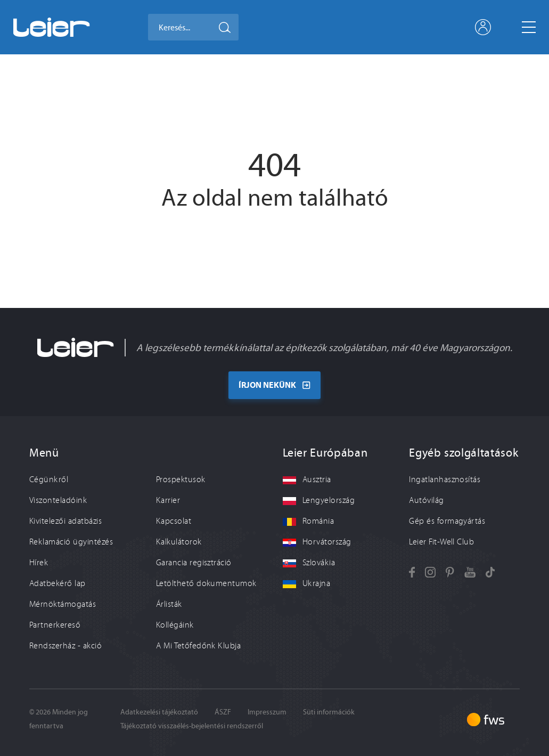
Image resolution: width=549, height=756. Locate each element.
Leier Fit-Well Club (441, 541)
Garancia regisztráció (194, 562)
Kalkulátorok (179, 541)
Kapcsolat (174, 521)
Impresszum (267, 712)
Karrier (168, 500)
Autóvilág (426, 500)
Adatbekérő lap (58, 583)
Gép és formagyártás (447, 521)
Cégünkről (49, 479)
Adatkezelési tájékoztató (159, 712)
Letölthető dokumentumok (206, 583)
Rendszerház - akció (65, 645)
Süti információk (329, 712)
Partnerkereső (55, 624)
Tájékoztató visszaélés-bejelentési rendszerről (192, 725)
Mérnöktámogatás (63, 604)
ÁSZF (223, 712)
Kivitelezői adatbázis (65, 521)
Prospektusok (181, 479)
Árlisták (169, 604)
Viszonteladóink (58, 500)
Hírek (39, 562)
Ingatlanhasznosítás (445, 479)
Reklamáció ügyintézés (71, 541)
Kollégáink (175, 624)
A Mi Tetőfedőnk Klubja (199, 645)
